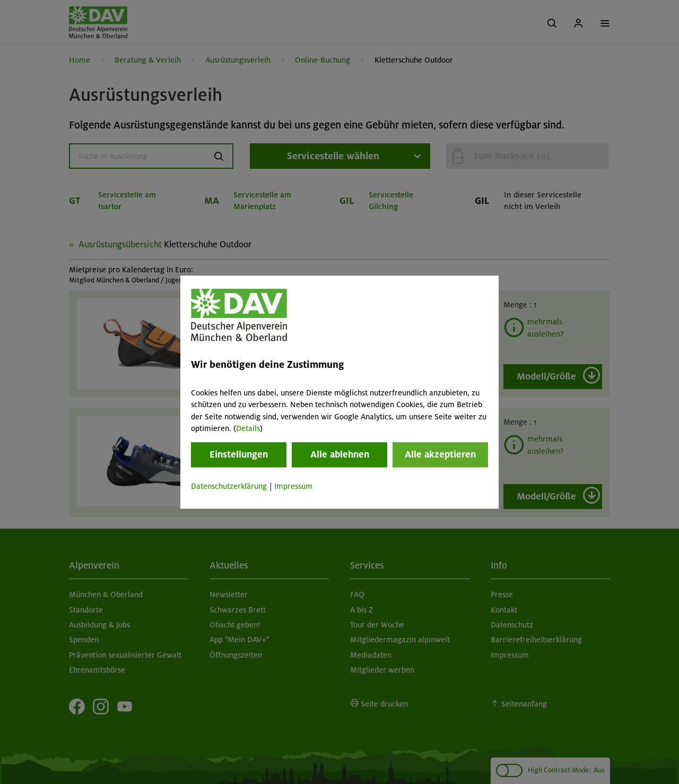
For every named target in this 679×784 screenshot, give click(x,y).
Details (248, 428)
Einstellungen (239, 455)
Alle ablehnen (340, 455)
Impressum (293, 487)
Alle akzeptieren (440, 455)
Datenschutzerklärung (229, 487)
